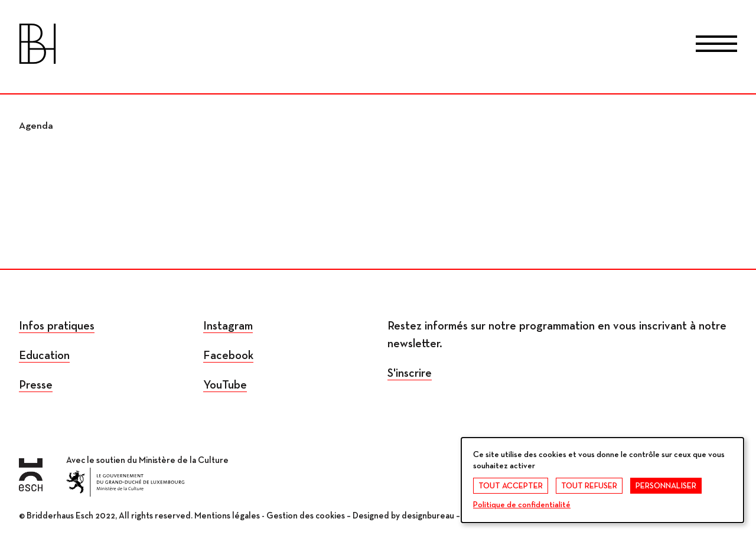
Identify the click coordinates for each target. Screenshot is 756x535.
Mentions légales (227, 516)
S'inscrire (410, 373)
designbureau (428, 516)
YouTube (225, 385)
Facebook (228, 355)
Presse (36, 385)
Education (44, 355)
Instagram (228, 326)
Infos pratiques (57, 326)
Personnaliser (666, 486)
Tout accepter (511, 486)
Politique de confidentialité (522, 505)
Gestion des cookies (306, 516)
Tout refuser (589, 486)
